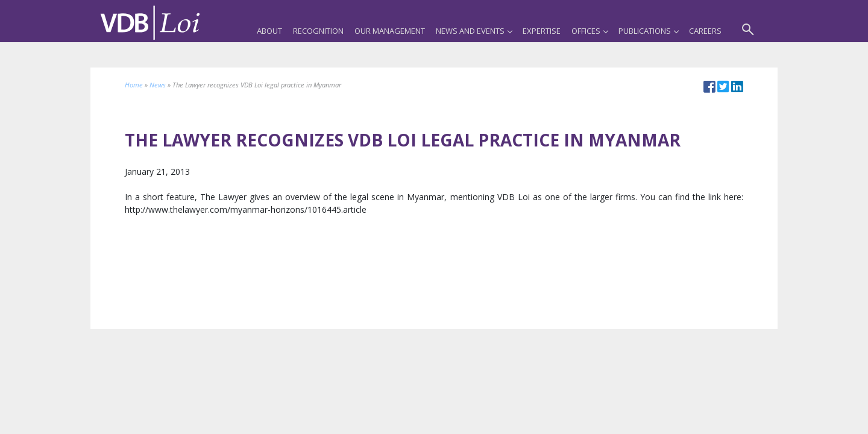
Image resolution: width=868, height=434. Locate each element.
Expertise (542, 31)
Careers (705, 31)
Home (134, 85)
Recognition (318, 31)
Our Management (390, 31)
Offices (590, 31)
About (269, 31)
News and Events (474, 31)
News (158, 85)
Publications (648, 31)
